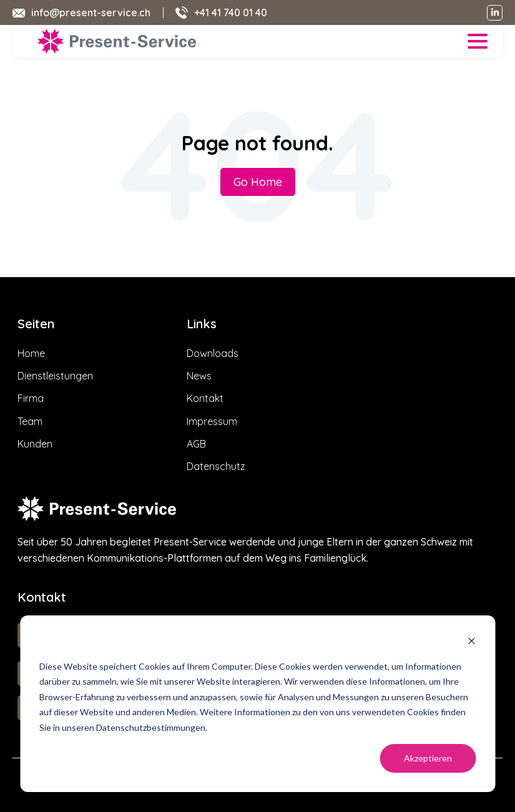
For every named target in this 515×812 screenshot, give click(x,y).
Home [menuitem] (31, 353)
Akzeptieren (428, 758)
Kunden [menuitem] (35, 444)
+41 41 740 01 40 (231, 12)
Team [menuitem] (30, 421)
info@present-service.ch (91, 12)
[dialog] (257, 704)
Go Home (258, 182)
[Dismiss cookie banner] (471, 643)
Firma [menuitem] (31, 398)
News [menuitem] (199, 376)
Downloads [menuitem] (213, 353)
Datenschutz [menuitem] (216, 466)
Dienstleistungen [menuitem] (55, 376)
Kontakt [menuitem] (205, 398)
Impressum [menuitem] (212, 421)
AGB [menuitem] (196, 444)
